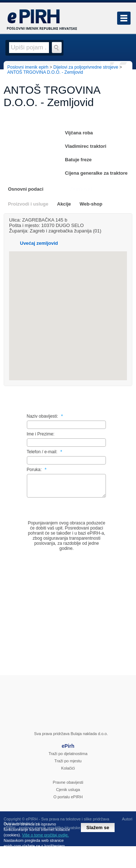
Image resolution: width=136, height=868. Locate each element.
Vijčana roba (79, 133)
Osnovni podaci (26, 189)
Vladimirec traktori (86, 146)
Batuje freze (78, 160)
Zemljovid (81, 189)
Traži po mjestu (68, 765)
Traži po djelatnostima (68, 758)
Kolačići (68, 772)
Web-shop (91, 204)
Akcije (64, 204)
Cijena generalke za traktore (96, 173)
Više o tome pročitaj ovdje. (46, 835)
